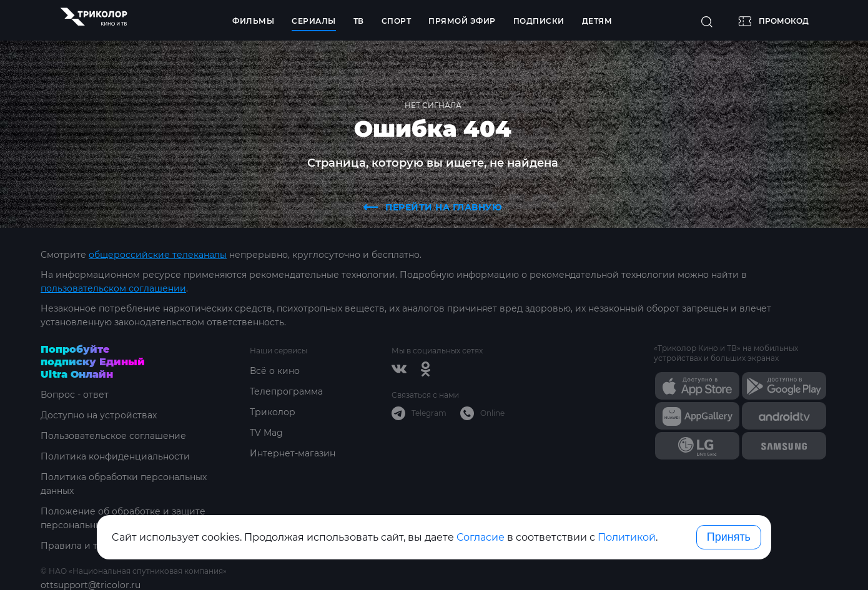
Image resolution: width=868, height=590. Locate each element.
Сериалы (314, 21)
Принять (729, 537)
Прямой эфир (462, 21)
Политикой (627, 537)
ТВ (359, 21)
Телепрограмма (286, 391)
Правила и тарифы (85, 546)
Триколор (273, 412)
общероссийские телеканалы (158, 255)
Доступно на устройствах (99, 415)
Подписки (539, 21)
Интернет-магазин (293, 453)
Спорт (397, 21)
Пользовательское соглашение (113, 436)
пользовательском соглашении (113, 288)
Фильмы (253, 21)
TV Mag (266, 433)
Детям (597, 21)
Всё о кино (275, 371)
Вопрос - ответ (75, 395)
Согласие (481, 537)
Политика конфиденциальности (115, 456)
